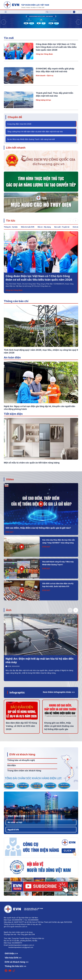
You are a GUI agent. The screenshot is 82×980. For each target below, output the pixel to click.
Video (10, 479)
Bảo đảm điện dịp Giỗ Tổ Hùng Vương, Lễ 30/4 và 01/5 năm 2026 (21, 726)
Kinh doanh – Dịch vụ (45, 76)
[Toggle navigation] (6, 12)
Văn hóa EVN (16, 816)
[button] (78, 22)
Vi (74, 12)
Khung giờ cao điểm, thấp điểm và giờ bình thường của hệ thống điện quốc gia (59, 726)
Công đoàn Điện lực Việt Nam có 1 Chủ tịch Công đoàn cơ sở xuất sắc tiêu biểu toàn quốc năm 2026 (56, 47)
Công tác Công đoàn (44, 54)
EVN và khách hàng (22, 754)
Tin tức (11, 221)
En (77, 12)
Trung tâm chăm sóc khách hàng (24, 771)
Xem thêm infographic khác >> (59, 692)
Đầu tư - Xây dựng (44, 227)
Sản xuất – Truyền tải (62, 227)
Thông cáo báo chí (16, 301)
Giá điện (12, 765)
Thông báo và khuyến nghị (21, 760)
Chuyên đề (15, 117)
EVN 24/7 (10, 532)
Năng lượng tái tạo (43, 100)
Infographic (17, 692)
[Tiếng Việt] (26, 5)
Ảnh (9, 610)
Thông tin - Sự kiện (11, 227)
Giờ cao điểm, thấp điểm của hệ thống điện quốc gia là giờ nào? (38, 528)
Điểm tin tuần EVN (28, 227)
